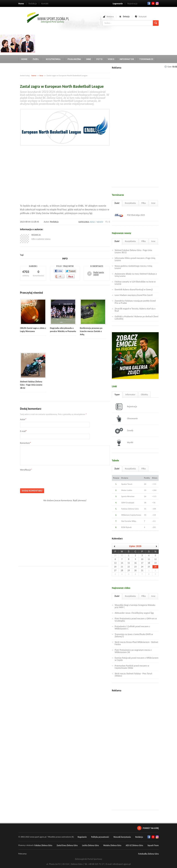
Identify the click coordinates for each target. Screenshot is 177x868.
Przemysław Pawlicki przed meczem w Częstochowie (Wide (132, 667)
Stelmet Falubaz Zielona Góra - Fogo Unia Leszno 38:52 (31, 385)
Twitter (153, 3)
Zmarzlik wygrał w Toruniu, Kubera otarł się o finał (135, 310)
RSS (157, 3)
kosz (41, 76)
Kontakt (45, 4)
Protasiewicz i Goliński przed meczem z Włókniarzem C (132, 628)
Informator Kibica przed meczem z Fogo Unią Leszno (135, 259)
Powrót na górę (151, 828)
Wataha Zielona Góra (112, 845)
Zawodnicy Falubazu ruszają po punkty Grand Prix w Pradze (135, 302)
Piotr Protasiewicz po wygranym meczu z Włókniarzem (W (133, 651)
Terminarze (146, 59)
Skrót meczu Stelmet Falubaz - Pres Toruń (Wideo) (133, 675)
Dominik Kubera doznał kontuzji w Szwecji (134, 290)
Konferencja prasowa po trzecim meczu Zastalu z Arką (91, 331)
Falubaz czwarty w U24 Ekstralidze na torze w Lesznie (135, 283)
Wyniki (124, 443)
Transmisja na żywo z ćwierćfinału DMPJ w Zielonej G (134, 635)
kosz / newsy (97, 222)
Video (111, 59)
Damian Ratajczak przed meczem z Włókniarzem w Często (137, 659)
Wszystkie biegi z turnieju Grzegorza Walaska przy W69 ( (135, 606)
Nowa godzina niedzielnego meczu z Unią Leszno (133, 267)
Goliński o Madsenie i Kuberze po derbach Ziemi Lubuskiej (136, 318)
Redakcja (33, 4)
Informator (127, 59)
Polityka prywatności (100, 837)
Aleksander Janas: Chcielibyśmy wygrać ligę (134, 613)
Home (21, 4)
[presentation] (48, 478)
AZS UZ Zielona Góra (134, 845)
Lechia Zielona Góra (90, 845)
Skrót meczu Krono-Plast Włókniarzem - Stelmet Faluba (136, 643)
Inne (89, 59)
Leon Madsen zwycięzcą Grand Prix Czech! (134, 295)
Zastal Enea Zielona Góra (67, 845)
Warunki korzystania (122, 837)
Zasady (124, 431)
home (34, 76)
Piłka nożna (74, 59)
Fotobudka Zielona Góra (148, 854)
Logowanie (118, 4)
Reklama (110, 17)
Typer (117, 395)
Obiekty (144, 395)
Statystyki (143, 17)
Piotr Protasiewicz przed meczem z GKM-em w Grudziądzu (136, 620)
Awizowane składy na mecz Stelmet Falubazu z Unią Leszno (136, 275)
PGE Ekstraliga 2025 (130, 215)
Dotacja (126, 17)
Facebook (149, 3)
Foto (99, 59)
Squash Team (153, 845)
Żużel (36, 59)
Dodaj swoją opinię (99, 274)
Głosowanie (126, 419)
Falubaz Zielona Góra (43, 845)
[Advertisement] (103, 43)
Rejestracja (132, 4)
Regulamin (82, 837)
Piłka (144, 203)
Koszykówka (53, 59)
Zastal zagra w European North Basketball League (62, 86)
